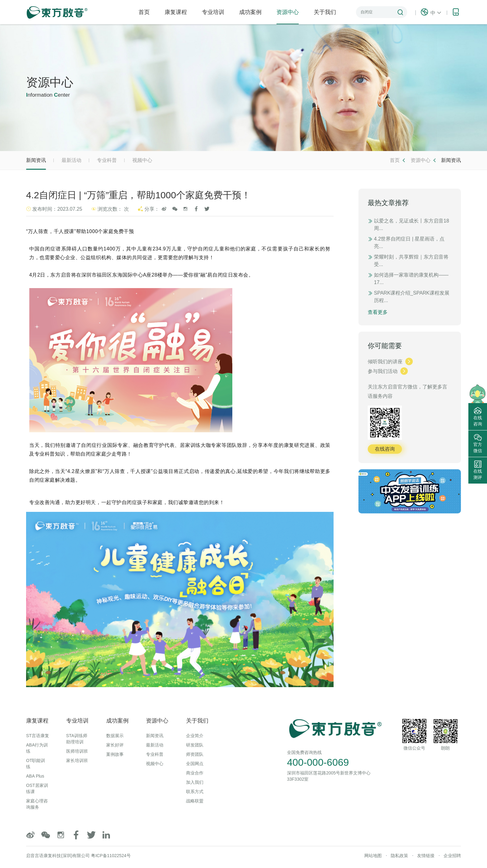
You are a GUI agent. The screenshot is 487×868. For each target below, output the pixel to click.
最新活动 (71, 160)
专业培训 (213, 12)
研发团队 (195, 745)
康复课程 (176, 12)
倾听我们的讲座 (390, 362)
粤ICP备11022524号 (111, 856)
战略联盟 (195, 801)
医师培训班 (77, 751)
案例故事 (115, 754)
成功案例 (250, 12)
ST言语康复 (38, 736)
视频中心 (142, 160)
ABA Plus (35, 776)
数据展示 (115, 736)
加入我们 (195, 782)
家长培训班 (77, 760)
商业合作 (195, 773)
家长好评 (115, 745)
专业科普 (107, 160)
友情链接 (426, 856)
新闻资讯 (36, 164)
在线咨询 (385, 449)
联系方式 (195, 792)
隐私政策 (399, 856)
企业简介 (195, 736)
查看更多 (378, 312)
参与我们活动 (388, 371)
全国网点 (195, 764)
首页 (144, 12)
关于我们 (325, 12)
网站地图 (373, 856)
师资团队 (195, 754)
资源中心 (288, 17)
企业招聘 (452, 856)
